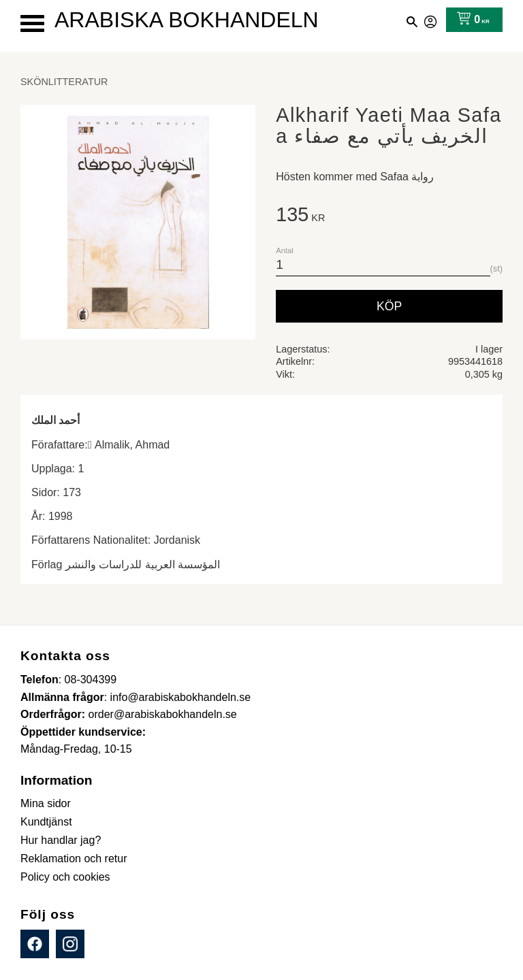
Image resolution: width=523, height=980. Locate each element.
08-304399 (91, 680)
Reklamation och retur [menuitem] (74, 859)
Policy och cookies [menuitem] (65, 877)
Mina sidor (431, 20)
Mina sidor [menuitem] (46, 803)
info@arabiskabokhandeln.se (181, 697)
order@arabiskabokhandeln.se (163, 714)
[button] (32, 23)
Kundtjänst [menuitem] (46, 822)
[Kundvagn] (470, 20)
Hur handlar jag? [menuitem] (61, 840)
